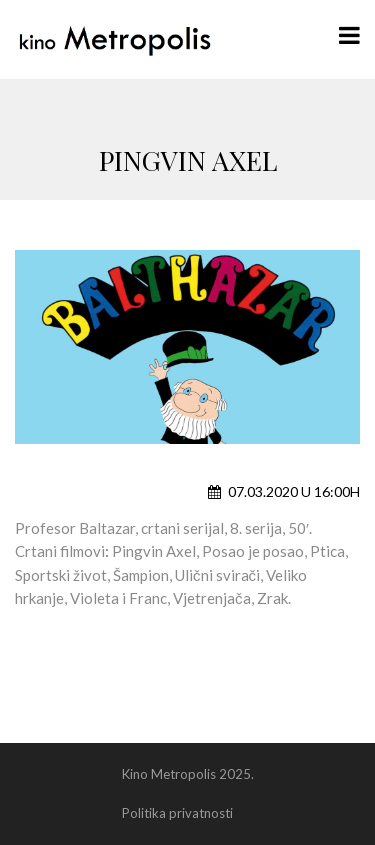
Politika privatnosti (177, 813)
